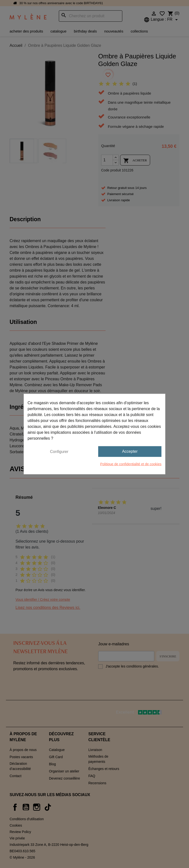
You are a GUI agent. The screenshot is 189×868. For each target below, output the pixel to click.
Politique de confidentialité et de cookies (131, 464)
